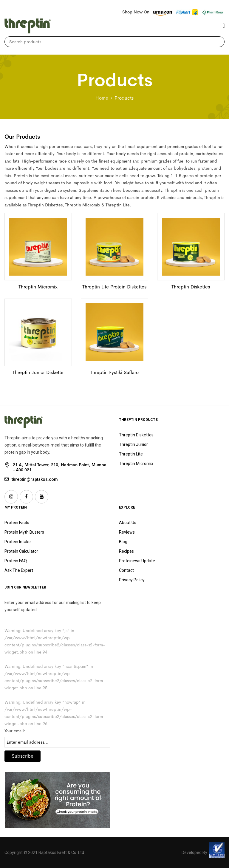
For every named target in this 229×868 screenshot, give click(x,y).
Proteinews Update (137, 561)
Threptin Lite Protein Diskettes (114, 287)
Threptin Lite (131, 454)
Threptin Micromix (38, 287)
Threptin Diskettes (191, 287)
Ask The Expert (19, 570)
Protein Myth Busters (24, 532)
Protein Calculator (21, 551)
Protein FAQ (16, 561)
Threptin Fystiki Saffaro (114, 372)
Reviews (127, 532)
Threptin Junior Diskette (38, 372)
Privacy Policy (132, 580)
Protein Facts (17, 523)
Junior (133, 444)
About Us (128, 523)
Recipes (126, 551)
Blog (123, 542)
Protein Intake (18, 542)
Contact (126, 570)
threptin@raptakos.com (35, 479)
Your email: (15, 731)
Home (102, 98)
